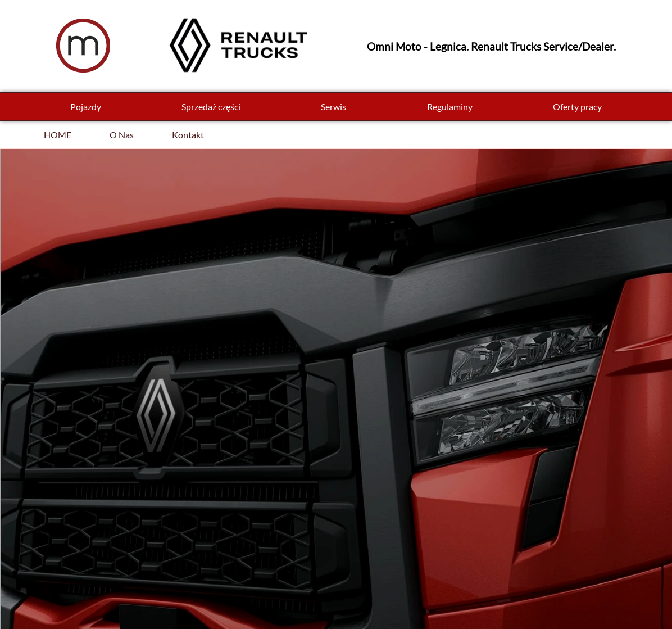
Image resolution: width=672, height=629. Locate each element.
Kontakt (188, 135)
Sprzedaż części (211, 107)
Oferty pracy (577, 107)
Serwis (333, 107)
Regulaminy (450, 107)
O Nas (122, 135)
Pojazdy (86, 107)
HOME (58, 135)
